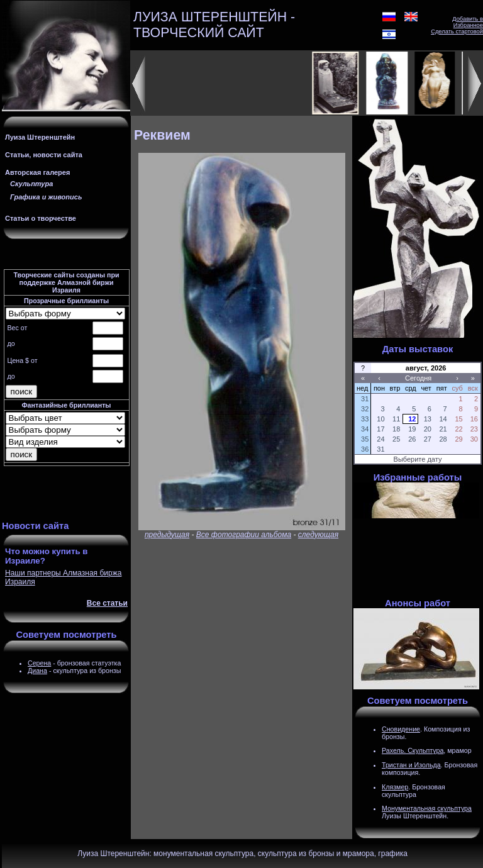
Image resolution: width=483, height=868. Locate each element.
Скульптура (31, 184)
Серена (39, 663)
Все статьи (107, 603)
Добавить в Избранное (468, 22)
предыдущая (167, 535)
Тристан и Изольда (411, 765)
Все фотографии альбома (244, 535)
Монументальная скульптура (427, 808)
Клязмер (395, 787)
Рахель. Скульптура (413, 750)
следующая (318, 535)
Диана (37, 670)
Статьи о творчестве (41, 218)
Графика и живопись (46, 197)
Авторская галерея (37, 172)
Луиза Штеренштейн (40, 137)
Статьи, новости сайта (44, 155)
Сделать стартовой (457, 31)
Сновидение (401, 729)
